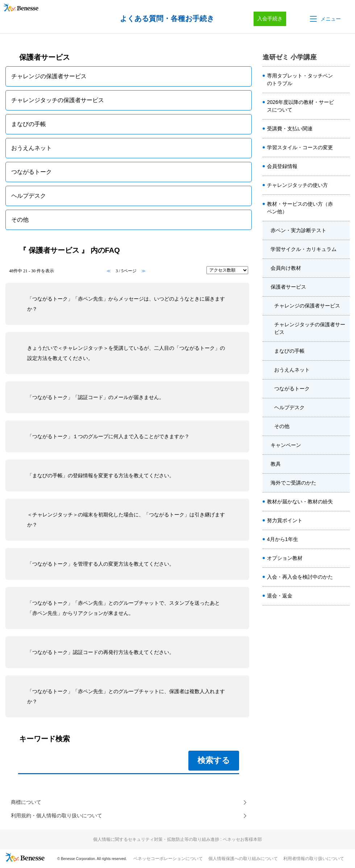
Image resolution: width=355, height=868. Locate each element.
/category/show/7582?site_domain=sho (344, 502)
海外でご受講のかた (293, 483)
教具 (276, 464)
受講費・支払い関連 (290, 129)
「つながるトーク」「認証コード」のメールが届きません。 (96, 397)
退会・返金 (280, 596)
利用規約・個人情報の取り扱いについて (63, 817)
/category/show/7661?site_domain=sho (344, 464)
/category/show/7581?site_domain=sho (344, 148)
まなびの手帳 (289, 351)
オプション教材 (285, 558)
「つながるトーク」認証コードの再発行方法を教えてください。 (101, 652)
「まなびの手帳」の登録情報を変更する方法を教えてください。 (101, 475)
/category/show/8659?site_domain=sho (344, 185)
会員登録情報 (282, 166)
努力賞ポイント (285, 520)
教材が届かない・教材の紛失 (300, 502)
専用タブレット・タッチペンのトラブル (300, 79)
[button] (325, 19)
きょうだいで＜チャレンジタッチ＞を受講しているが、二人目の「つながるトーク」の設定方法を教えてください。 (126, 353)
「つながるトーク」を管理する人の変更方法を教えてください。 (101, 564)
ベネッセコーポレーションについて (168, 861)
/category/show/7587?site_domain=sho (344, 577)
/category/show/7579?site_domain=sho (344, 129)
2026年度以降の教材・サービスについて (300, 106)
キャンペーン (286, 445)
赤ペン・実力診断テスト (298, 230)
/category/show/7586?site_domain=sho (344, 167)
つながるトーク (292, 389)
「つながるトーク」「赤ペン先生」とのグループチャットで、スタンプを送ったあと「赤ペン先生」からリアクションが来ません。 (124, 608)
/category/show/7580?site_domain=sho (344, 521)
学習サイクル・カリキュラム (304, 249)
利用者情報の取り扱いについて (314, 861)
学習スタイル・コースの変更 (300, 147)
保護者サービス (288, 287)
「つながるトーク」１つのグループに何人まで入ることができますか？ (108, 436)
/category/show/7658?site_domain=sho (344, 268)
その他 (282, 426)
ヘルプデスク (289, 407)
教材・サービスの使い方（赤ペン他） (300, 208)
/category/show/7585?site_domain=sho (344, 558)
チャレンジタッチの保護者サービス (310, 328)
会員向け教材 (286, 268)
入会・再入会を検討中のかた (300, 577)
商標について (28, 803)
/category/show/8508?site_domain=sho (344, 106)
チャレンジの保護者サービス (307, 306)
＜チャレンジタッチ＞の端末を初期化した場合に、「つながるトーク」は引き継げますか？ (126, 520)
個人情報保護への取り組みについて (243, 861)
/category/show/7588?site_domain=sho (344, 540)
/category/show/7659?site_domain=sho (344, 287)
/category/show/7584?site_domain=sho (344, 208)
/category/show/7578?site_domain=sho (344, 80)
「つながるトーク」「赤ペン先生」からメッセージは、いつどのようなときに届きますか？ (126, 304)
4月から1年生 (283, 539)
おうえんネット (292, 370)
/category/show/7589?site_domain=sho (344, 596)
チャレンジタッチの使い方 (297, 185)
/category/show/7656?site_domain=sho (344, 231)
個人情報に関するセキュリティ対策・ (177, 842)
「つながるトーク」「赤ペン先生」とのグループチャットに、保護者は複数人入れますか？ (126, 696)
